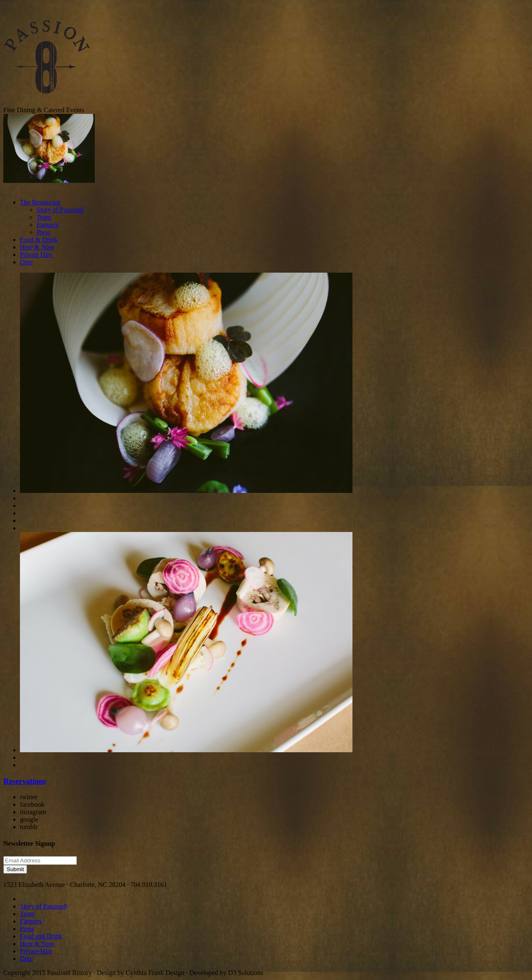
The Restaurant (40, 202)
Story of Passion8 (60, 210)
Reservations (25, 781)
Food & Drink (39, 240)
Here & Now (37, 247)
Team (44, 217)
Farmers (47, 225)
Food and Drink (41, 936)
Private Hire (36, 255)
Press (44, 232)
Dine (26, 262)
